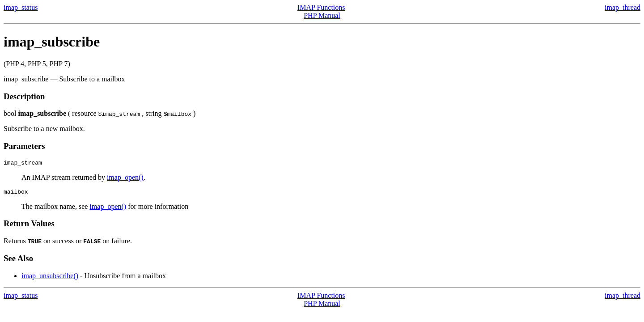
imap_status (21, 7)
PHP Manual (322, 15)
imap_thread (623, 7)
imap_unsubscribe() (50, 278)
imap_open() (125, 179)
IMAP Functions (321, 7)
